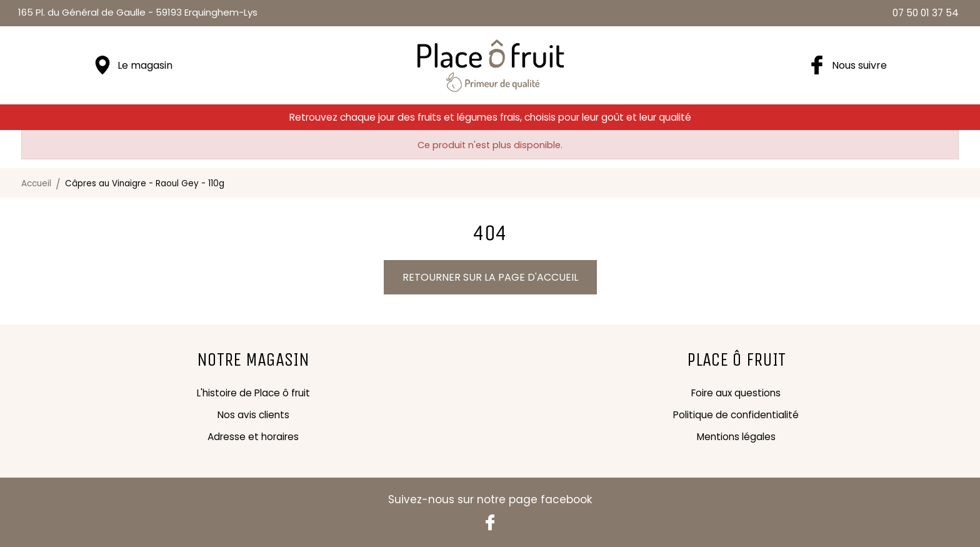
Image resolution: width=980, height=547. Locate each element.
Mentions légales (736, 437)
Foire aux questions (736, 393)
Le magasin (145, 65)
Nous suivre (859, 65)
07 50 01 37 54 (926, 13)
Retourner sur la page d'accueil (490, 277)
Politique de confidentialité (736, 415)
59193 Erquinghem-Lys (138, 12)
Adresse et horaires (253, 437)
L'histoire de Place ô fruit (253, 393)
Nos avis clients (253, 415)
